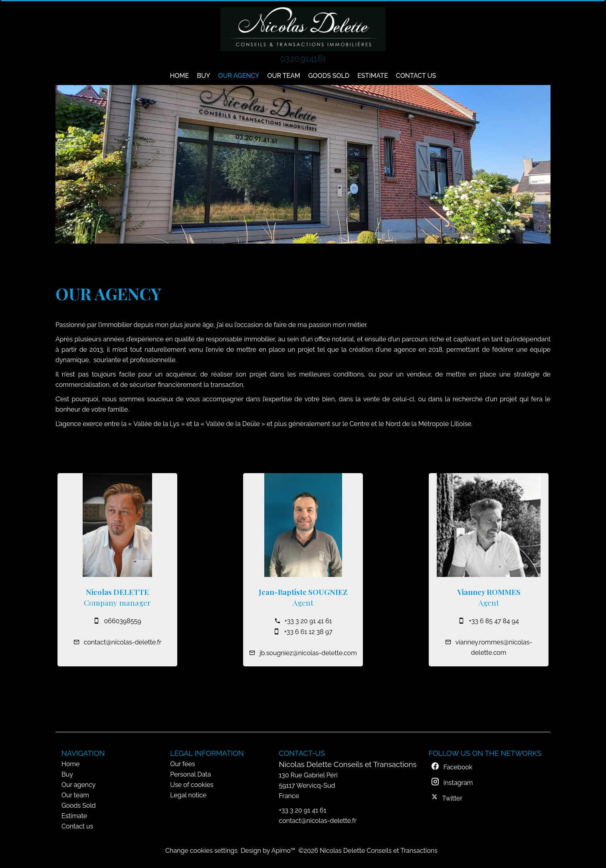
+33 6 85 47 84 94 (494, 621)
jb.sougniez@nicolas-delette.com (308, 653)
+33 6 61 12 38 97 (308, 632)
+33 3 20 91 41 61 (308, 621)
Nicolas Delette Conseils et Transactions (348, 764)
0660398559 (122, 621)
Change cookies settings (201, 851)
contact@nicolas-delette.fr (123, 642)
